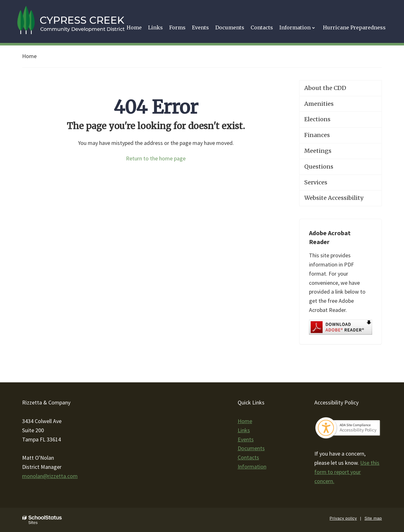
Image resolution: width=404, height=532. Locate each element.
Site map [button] (373, 518)
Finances (317, 135)
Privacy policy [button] (343, 518)
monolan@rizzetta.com (50, 476)
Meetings (318, 151)
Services (316, 182)
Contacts (248, 457)
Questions (319, 167)
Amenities (319, 104)
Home (29, 56)
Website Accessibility (334, 198)
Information (252, 466)
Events (246, 439)
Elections (317, 119)
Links (244, 430)
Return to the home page (156, 158)
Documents (251, 448)
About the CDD (325, 88)
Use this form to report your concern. (347, 472)
